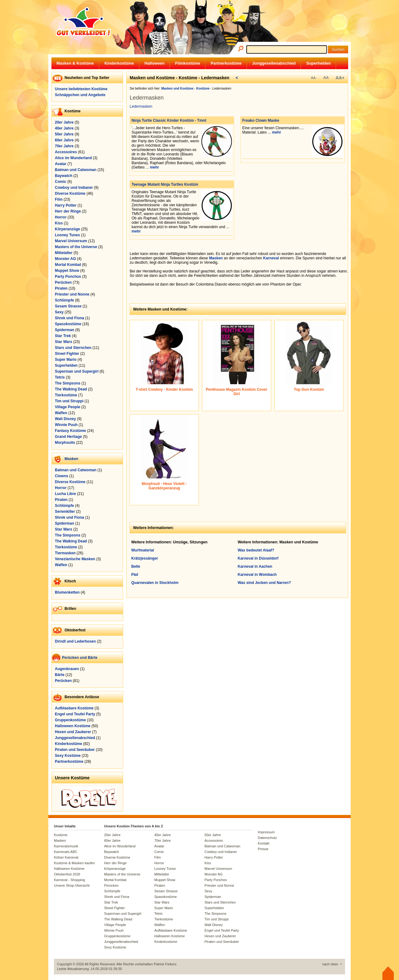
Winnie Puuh (66, 425)
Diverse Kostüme (70, 194)
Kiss (59, 223)
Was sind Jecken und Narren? (264, 583)
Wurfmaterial (143, 550)
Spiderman (65, 330)
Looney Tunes (67, 235)
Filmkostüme (188, 63)
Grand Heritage (68, 437)
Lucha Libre (65, 494)
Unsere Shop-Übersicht (72, 885)
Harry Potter (66, 205)
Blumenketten (67, 592)
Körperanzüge (67, 229)
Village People (67, 407)
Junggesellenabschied (274, 63)
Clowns (62, 476)
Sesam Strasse (68, 306)
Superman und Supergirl (77, 371)
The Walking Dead (71, 389)
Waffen (61, 413)
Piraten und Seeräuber (75, 750)
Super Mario (66, 360)
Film (59, 199)
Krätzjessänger (145, 558)
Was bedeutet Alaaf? (256, 550)
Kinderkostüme (119, 63)
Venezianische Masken (75, 559)
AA (326, 78)
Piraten (61, 288)
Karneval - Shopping (70, 880)
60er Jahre (64, 140)
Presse (263, 849)
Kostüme (61, 835)
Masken (71, 459)
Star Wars (64, 342)
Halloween (155, 63)
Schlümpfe (64, 300)
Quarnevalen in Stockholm (155, 583)
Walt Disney (65, 419)
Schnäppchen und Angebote (80, 95)
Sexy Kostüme (68, 756)
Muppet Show (67, 271)
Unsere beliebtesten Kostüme (81, 89)
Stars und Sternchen (73, 348)
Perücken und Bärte (80, 658)
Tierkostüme (66, 395)
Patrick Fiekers (165, 964)
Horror (61, 217)
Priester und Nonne (72, 294)
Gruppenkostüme (70, 720)
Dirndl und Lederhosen (75, 641)
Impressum (266, 832)
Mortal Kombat (68, 265)
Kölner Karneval (66, 857)
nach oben (330, 964)
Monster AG (65, 259)
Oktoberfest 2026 (67, 874)
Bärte (60, 675)
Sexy (59, 312)
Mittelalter (64, 253)
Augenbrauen (67, 669)
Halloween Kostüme (73, 726)
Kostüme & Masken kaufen (74, 863)
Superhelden (318, 63)
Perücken (63, 282)
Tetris (60, 377)
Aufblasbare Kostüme (74, 708)
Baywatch (64, 176)
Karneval (271, 258)
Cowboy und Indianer (74, 188)
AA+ (340, 78)
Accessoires (66, 152)
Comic (61, 182)
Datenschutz (267, 838)
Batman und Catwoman (76, 170)
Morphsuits (65, 443)
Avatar (61, 164)
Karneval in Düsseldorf (258, 558)
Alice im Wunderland (73, 158)
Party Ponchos (68, 277)
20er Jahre (64, 122)
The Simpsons (68, 383)
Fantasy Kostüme (70, 431)
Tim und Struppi (69, 401)
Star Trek (63, 336)
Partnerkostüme (226, 63)
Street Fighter (67, 354)
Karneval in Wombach (257, 575)
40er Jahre (64, 128)
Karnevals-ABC (66, 852)
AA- (314, 78)
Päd (135, 575)
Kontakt (264, 843)
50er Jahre (64, 134)
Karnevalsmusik (66, 846)
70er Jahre (64, 146)
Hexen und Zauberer (73, 732)
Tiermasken (65, 553)
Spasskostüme (68, 324)
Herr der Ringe (68, 211)
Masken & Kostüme (75, 63)
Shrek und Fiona (70, 318)
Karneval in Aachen (255, 566)
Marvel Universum (71, 241)
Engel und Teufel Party (75, 714)
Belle (136, 566)
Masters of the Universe (76, 247)
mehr (154, 167)
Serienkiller (65, 512)
